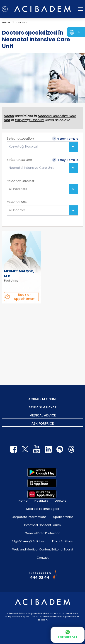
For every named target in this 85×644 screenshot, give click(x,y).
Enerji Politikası (63, 541)
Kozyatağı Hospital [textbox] (23, 147)
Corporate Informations (29, 517)
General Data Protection (42, 533)
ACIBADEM (43, 399)
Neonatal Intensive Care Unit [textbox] (31, 168)
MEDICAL (43, 415)
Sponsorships (63, 517)
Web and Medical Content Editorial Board (43, 549)
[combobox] (42, 147)
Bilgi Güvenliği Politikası (29, 541)
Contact (43, 558)
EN (79, 32)
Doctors (61, 501)
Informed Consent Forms (42, 525)
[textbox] (19, 189)
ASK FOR (43, 423)
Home (23, 501)
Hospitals (41, 501)
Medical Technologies (43, 509)
